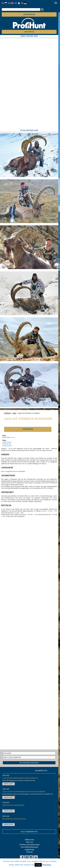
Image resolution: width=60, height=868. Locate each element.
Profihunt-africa (7, 446)
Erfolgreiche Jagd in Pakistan (14, 819)
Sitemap (29, 852)
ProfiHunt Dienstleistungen (29, 845)
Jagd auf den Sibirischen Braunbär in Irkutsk (20, 778)
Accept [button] (38, 865)
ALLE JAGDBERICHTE (29, 832)
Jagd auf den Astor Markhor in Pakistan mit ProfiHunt (24, 792)
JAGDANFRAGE (29, 14)
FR (17, 3)
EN (11, 3)
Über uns (30, 842)
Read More (47, 865)
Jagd (14, 413)
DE (24, 3)
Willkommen (29, 840)
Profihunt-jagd (7, 442)
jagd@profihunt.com (9, 437)
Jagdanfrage (29, 849)
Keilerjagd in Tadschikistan (13, 805)
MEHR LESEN (8, 784)
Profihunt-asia (7, 444)
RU (4, 3)
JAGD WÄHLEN (29, 32)
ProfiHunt (7, 413)
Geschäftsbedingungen (29, 847)
